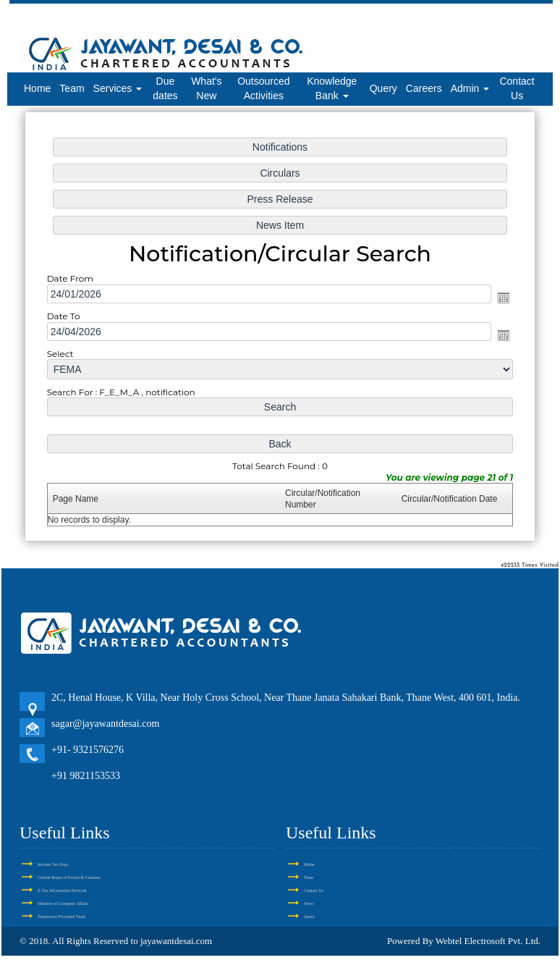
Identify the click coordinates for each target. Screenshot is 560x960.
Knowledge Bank (332, 88)
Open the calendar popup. (504, 298)
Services (118, 88)
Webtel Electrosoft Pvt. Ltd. (488, 941)
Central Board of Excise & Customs (69, 877)
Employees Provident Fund (61, 917)
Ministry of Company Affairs (63, 904)
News (309, 904)
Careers (424, 88)
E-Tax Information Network (62, 890)
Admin (470, 88)
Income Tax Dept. (53, 864)
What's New (206, 88)
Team (72, 88)
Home (37, 88)
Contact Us (517, 88)
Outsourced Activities (263, 88)
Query (383, 88)
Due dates (165, 88)
